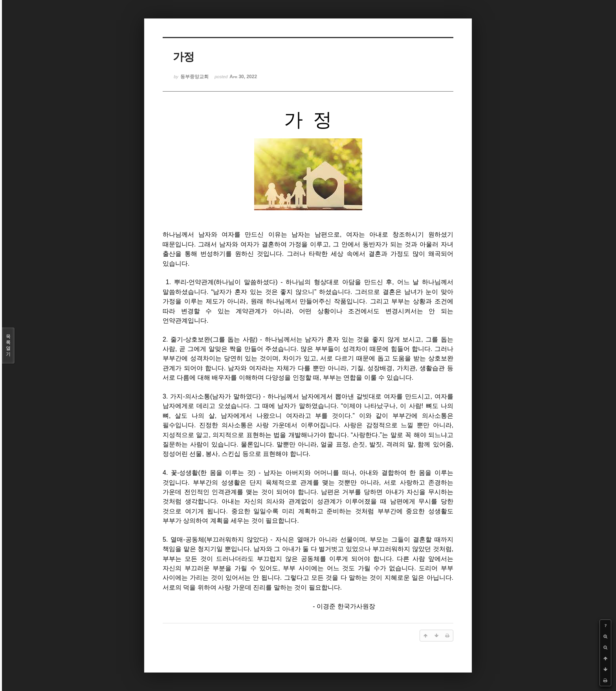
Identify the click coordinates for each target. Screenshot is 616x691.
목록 (8, 345)
